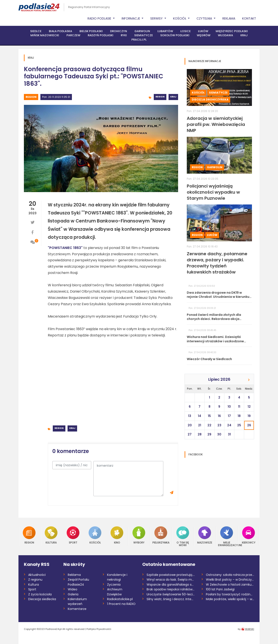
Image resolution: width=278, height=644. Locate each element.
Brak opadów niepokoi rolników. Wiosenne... (171, 589)
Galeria (73, 594)
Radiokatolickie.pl (120, 599)
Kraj (244, 35)
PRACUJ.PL (139, 40)
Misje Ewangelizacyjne (227, 536)
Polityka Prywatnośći (99, 629)
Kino (117, 535)
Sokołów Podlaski (175, 35)
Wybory (139, 535)
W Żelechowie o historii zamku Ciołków (230, 585)
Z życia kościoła (40, 594)
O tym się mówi (183, 536)
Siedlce (36, 31)
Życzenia (114, 585)
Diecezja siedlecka (42, 599)
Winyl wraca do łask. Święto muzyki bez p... (171, 580)
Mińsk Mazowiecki (45, 35)
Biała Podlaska (60, 31)
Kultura (51, 535)
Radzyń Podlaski (101, 35)
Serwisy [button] (157, 18)
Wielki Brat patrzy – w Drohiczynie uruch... (230, 580)
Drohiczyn (119, 31)
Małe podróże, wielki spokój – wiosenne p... (230, 599)
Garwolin (142, 31)
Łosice (186, 31)
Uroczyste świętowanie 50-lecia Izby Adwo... (171, 594)
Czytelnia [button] (205, 18)
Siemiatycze (144, 35)
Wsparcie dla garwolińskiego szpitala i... (171, 585)
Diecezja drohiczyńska (210, 100)
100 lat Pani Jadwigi (220, 589)
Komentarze (77, 609)
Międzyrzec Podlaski (232, 31)
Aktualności (37, 575)
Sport (73, 535)
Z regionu (35, 580)
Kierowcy (249, 535)
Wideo (73, 589)
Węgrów (204, 35)
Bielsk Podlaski (91, 31)
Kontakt (249, 18)
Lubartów (165, 31)
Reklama (229, 18)
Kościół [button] (180, 18)
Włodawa (225, 35)
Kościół (198, 93)
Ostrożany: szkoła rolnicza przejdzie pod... (230, 575)
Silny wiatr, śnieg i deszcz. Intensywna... (171, 599)
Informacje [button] (131, 18)
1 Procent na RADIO (121, 604)
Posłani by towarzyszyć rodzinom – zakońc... (230, 594)
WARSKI (250, 629)
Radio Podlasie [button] (100, 18)
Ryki (124, 35)
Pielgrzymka (161, 535)
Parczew (73, 35)
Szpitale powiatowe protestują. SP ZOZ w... (171, 575)
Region (31, 97)
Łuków (203, 31)
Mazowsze (205, 535)
